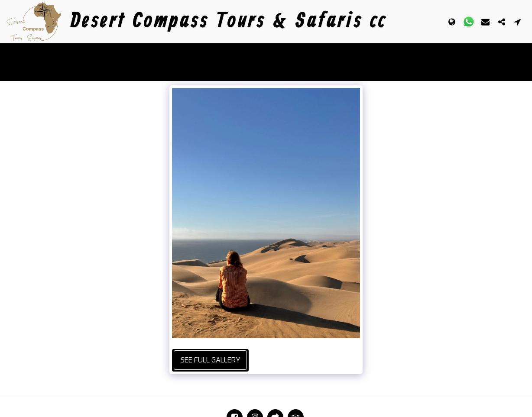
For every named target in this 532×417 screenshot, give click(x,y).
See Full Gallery (211, 360)
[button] (469, 22)
